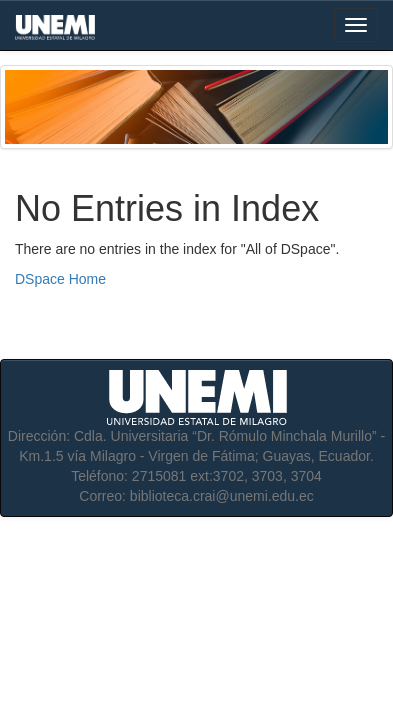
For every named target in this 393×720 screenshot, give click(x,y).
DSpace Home (60, 279)
